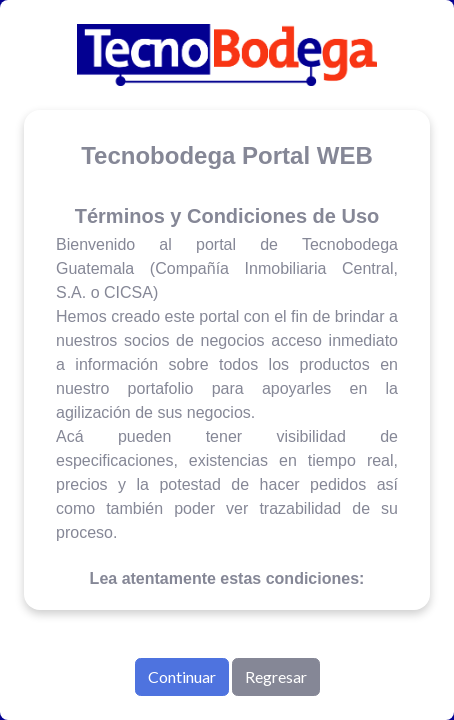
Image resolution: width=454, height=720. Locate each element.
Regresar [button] (276, 676)
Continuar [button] (182, 676)
